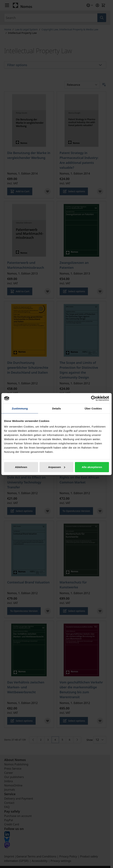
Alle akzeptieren (92, 467)
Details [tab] (56, 408)
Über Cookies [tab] (93, 408)
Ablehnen (21, 467)
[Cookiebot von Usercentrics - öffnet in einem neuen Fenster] (94, 398)
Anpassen (57, 467)
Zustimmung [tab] (20, 408)
